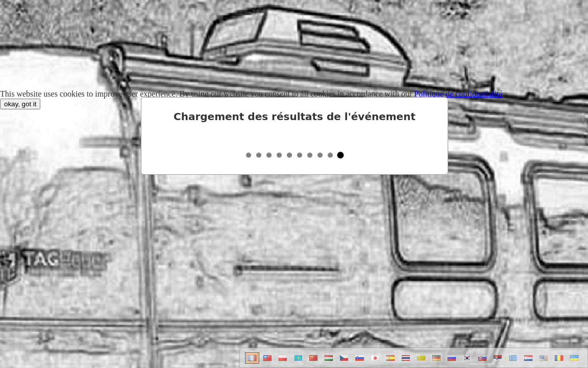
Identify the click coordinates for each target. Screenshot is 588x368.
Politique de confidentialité (458, 94)
